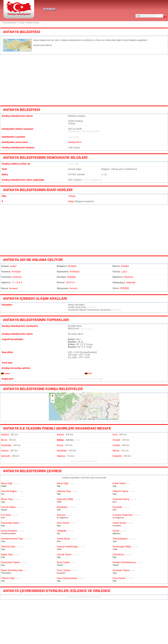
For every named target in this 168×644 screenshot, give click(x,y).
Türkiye (72, 196)
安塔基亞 (125, 288)
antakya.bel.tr (75, 142)
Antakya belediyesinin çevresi (32, 471)
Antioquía (75, 272)
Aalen (6, 373)
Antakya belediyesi (21, 32)
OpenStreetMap (103, 419)
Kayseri (5, 451)
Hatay (71, 201)
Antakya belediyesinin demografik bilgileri (45, 158)
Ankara (60, 435)
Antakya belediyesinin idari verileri (38, 190)
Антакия (72, 266)
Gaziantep (6, 445)
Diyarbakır (62, 451)
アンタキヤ (17, 282)
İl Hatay (22, 23)
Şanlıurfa (6, 456)
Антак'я (73, 288)
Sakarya (61, 456)
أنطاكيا (13, 266)
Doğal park (8, 379)
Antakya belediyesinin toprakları (36, 320)
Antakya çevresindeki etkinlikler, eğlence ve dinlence (57, 591)
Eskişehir (117, 456)
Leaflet (83, 419)
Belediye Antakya (33, 23)
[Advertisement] (84, 80)
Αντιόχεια (16, 272)
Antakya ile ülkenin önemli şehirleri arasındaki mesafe (57, 428)
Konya (60, 445)
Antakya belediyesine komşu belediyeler (43, 389)
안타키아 (70, 282)
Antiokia (125, 266)
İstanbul (5, 435)
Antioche (17, 277)
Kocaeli (116, 440)
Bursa (4, 440)
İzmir (115, 435)
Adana (60, 440)
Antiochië (131, 283)
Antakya (49, 9)
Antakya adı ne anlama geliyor (33, 260)
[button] (53, 396)
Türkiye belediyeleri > (10, 23)
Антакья (13, 288)
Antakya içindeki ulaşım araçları (35, 299)
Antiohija (71, 277)
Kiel (88, 373)
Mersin (116, 451)
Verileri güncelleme (43, 45)
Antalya (116, 445)
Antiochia (128, 277)
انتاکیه (124, 272)
